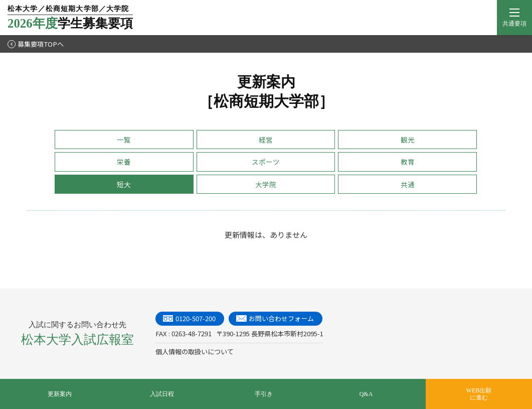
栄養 (124, 162)
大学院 (266, 184)
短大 (124, 184)
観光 (408, 140)
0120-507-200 (196, 318)
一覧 (124, 140)
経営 (266, 140)
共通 (408, 184)
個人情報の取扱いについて (195, 352)
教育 (408, 162)
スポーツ (266, 162)
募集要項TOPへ (36, 44)
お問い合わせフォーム (281, 318)
